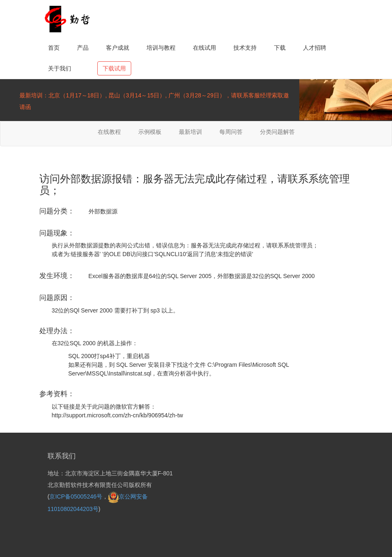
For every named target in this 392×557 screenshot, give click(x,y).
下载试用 (114, 68)
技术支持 (245, 48)
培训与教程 (161, 48)
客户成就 (118, 48)
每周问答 (231, 132)
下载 (280, 48)
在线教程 (109, 132)
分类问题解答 (277, 132)
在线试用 (204, 48)
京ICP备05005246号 (76, 496)
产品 (83, 48)
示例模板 (150, 132)
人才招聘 (315, 48)
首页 (54, 48)
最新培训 (190, 132)
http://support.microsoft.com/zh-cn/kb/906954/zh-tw (117, 415)
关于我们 (60, 68)
